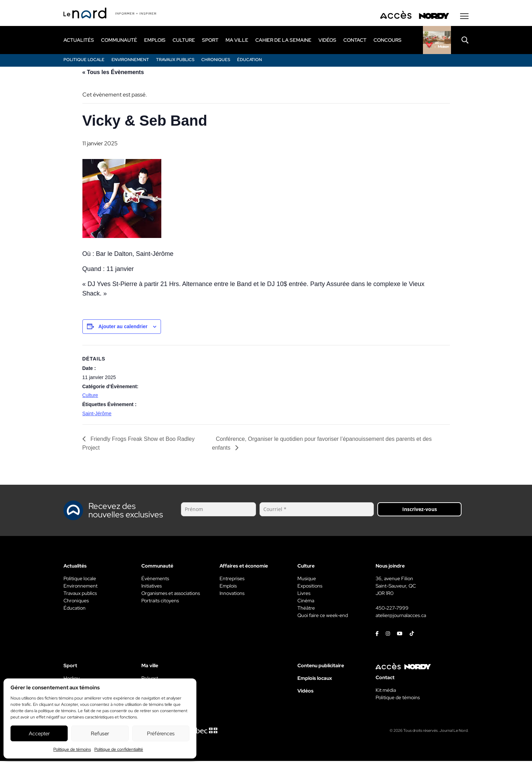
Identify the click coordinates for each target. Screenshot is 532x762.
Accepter (39, 734)
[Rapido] (437, 41)
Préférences (161, 734)
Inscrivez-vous (420, 510)
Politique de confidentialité (119, 749)
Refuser (100, 734)
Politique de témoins (72, 749)
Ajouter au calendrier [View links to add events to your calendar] (123, 327)
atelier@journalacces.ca (401, 616)
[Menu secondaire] (464, 17)
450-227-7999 (392, 609)
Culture (90, 396)
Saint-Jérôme (97, 415)
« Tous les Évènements (113, 73)
